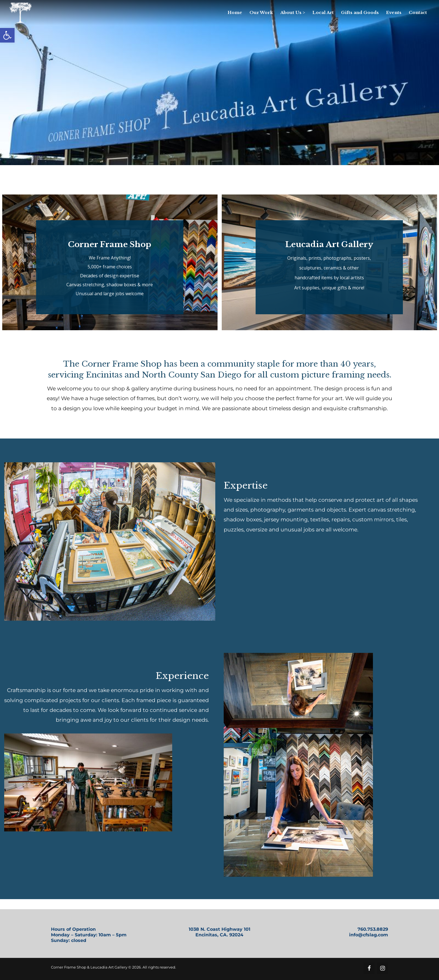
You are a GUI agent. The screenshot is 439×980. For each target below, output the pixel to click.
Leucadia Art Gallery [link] (329, 244)
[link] (7, 35)
